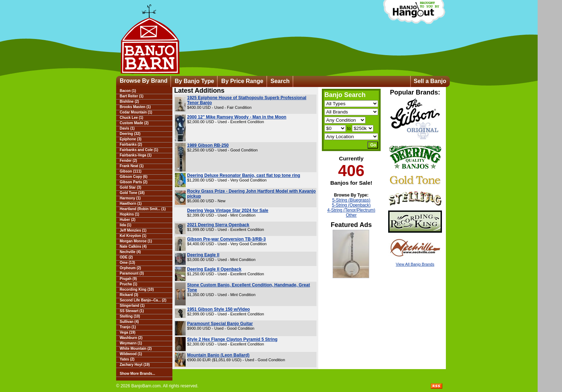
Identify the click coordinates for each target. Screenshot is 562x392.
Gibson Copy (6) (134, 177)
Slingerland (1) (132, 306)
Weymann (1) (131, 343)
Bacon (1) (128, 91)
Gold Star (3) (130, 187)
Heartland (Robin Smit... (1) (143, 209)
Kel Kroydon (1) (133, 236)
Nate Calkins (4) (133, 246)
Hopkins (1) (129, 214)
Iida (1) (125, 225)
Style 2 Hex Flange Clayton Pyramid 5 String (232, 339)
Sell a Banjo (430, 81)
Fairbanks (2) (131, 144)
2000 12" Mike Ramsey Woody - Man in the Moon (237, 117)
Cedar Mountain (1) (136, 112)
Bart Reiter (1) (132, 96)
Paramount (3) (132, 273)
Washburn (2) (131, 338)
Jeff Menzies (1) (133, 230)
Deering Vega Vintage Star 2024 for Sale (228, 210)
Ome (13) (127, 263)
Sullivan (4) (129, 322)
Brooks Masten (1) (135, 107)
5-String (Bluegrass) (351, 200)
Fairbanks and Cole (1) (139, 150)
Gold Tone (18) (132, 193)
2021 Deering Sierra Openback (218, 225)
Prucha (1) (128, 284)
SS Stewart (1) (132, 311)
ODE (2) (126, 257)
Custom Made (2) (134, 123)
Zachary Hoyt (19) (135, 365)
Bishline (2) (129, 101)
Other (351, 215)
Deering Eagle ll (203, 255)
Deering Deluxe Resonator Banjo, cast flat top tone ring (244, 175)
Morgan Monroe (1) (136, 241)
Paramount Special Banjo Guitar (220, 324)
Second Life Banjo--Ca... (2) (143, 300)
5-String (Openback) (351, 205)
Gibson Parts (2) (134, 182)
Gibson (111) (131, 171)
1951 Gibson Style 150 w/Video (218, 309)
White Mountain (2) (136, 349)
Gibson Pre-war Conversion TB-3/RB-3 (226, 239)
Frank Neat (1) (132, 166)
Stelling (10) (130, 316)
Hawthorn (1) (131, 204)
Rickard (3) (129, 295)
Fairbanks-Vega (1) (136, 155)
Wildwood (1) (131, 354)
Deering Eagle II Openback (214, 269)
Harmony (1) (130, 198)
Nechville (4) (130, 252)
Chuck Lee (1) (132, 118)
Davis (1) (127, 128)
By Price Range (242, 81)
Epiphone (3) (131, 139)
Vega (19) (128, 332)
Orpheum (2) (130, 268)
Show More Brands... (137, 374)
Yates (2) (127, 359)
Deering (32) (130, 134)
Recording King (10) (137, 289)
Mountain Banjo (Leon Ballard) (218, 355)
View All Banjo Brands (415, 264)
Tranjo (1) (128, 327)
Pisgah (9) (128, 279)
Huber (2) (128, 220)
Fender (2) (128, 161)
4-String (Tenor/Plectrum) (351, 210)
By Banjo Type (194, 81)
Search (280, 81)
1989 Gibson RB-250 (208, 145)
